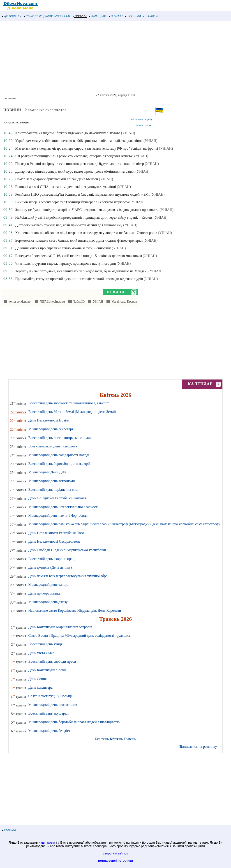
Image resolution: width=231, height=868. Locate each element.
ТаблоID (78, 302)
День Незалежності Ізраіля (49, 420)
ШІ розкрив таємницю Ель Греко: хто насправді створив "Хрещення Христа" (74, 156)
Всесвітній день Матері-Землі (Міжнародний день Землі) (72, 412)
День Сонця (37, 679)
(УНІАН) (128, 133)
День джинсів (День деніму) (50, 567)
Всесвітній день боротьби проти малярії (59, 464)
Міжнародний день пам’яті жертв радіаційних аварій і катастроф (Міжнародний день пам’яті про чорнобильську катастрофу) (125, 524)
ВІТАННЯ (116, 16)
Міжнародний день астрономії (52, 481)
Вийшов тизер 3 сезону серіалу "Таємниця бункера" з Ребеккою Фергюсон (72, 202)
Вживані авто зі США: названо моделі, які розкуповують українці (66, 187)
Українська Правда (123, 302)
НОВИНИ (80, 16)
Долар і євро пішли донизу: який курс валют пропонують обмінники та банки (75, 171)
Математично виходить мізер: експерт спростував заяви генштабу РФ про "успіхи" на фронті (87, 148)
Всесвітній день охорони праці (52, 559)
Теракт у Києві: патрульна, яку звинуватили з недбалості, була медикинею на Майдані (81, 271)
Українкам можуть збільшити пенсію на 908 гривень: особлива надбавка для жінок (79, 141)
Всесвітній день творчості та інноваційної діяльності (69, 403)
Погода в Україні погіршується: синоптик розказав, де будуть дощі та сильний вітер (79, 164)
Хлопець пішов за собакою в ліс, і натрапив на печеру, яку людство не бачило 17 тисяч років (86, 233)
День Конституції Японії (47, 670)
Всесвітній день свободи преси (52, 661)
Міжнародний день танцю (48, 584)
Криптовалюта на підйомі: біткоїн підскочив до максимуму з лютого (68, 133)
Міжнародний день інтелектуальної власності (63, 507)
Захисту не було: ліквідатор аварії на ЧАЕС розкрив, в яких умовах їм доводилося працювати (87, 210)
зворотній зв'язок (115, 853)
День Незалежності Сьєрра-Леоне (54, 541)
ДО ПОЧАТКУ (12, 16)
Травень (130, 739)
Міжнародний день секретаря (51, 429)
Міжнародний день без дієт (49, 731)
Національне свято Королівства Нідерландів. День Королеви (75, 610)
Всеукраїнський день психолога (53, 446)
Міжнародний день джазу (48, 602)
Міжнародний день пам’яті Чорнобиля (58, 515)
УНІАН (97, 302)
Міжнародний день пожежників (53, 705)
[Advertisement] (115, 57)
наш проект (47, 843)
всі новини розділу (142, 119)
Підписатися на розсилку (200, 746)
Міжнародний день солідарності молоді (59, 455)
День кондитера (40, 687)
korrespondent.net (19, 302)
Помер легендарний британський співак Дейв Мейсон (57, 179)
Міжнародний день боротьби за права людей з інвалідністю (74, 722)
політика (9, 830)
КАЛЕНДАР (98, 16)
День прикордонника (44, 593)
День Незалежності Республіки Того (56, 533)
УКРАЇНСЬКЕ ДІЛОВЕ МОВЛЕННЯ (47, 16)
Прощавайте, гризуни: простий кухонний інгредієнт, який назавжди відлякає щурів (79, 279)
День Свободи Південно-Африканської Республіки (67, 550)
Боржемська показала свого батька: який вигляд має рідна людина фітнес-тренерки (79, 240)
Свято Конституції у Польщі (50, 696)
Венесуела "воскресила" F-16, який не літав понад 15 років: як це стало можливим (79, 256)
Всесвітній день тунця (45, 644)
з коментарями (144, 125)
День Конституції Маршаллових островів (60, 627)
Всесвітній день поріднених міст (53, 490)
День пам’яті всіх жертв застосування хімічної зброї (68, 576)
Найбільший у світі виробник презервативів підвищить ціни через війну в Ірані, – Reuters (84, 217)
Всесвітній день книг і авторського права (60, 438)
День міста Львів (41, 653)
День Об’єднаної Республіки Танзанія (57, 498)
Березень (102, 739)
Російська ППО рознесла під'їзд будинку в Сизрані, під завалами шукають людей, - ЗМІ (82, 194)
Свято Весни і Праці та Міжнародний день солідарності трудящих (79, 635)
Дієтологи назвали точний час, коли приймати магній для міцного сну (69, 225)
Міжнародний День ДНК (47, 472)
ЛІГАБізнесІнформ (52, 302)
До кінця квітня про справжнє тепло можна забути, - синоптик (63, 248)
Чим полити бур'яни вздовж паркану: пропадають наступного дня (65, 263)
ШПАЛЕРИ (151, 16)
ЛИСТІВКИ (133, 16)
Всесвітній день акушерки (48, 713)
